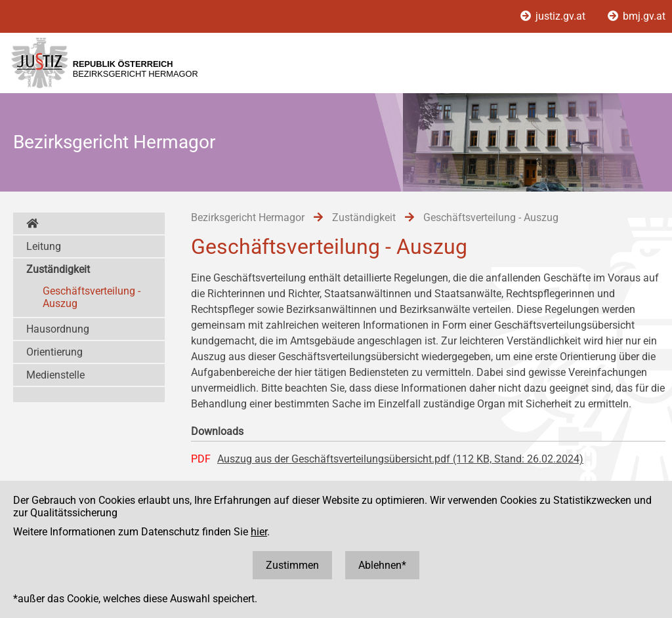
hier (259, 532)
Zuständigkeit (58, 269)
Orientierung (54, 352)
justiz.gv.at (554, 16)
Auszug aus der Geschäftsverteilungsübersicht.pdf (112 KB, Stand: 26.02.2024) (400, 459)
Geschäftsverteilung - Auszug (92, 297)
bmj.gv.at (637, 16)
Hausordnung (58, 329)
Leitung (44, 246)
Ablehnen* (382, 565)
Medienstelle (55, 375)
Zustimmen (292, 565)
